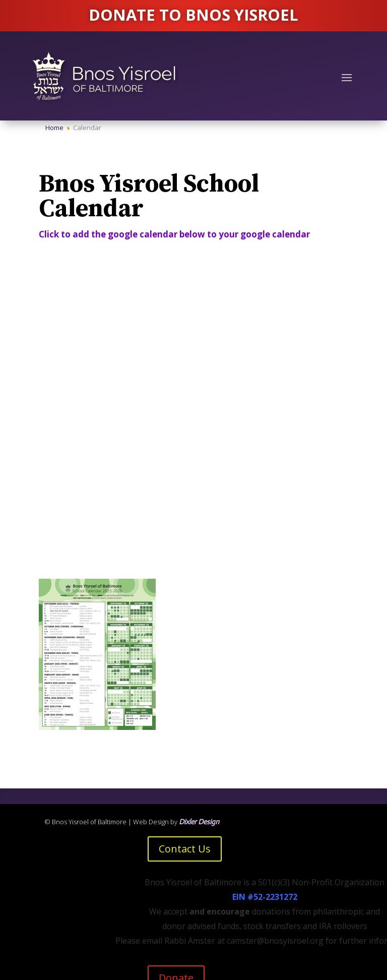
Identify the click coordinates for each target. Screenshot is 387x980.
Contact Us (185, 849)
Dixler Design (199, 822)
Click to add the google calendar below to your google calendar (175, 234)
